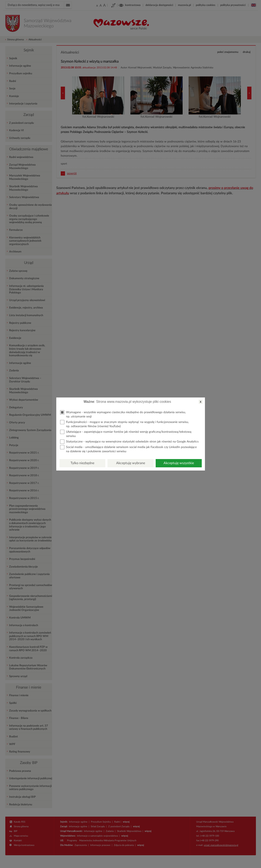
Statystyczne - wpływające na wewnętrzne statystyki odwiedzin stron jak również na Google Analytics (129, 442)
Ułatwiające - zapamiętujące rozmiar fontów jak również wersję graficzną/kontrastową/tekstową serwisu (126, 434)
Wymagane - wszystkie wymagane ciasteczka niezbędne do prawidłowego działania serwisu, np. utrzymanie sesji (123, 414)
